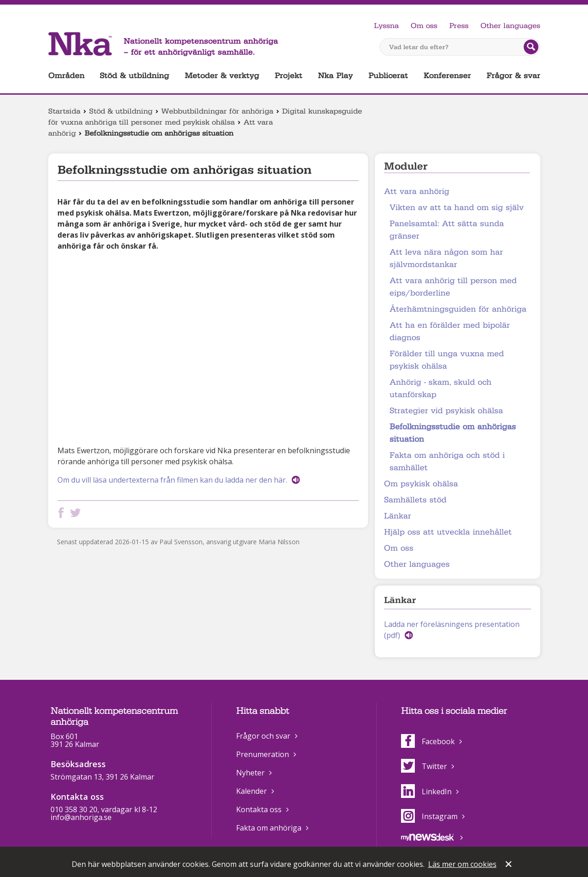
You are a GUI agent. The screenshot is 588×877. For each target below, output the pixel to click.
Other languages (510, 26)
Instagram (429, 816)
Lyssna (386, 26)
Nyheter (250, 773)
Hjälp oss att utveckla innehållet (448, 532)
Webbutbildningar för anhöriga (217, 111)
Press (459, 26)
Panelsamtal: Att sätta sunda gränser (447, 230)
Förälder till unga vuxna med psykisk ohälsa (447, 360)
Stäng (509, 865)
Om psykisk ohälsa (421, 484)
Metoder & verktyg (222, 76)
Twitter (424, 766)
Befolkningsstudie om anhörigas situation (453, 433)
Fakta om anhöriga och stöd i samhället (447, 461)
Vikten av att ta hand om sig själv (457, 208)
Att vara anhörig (417, 191)
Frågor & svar (513, 76)
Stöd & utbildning (134, 76)
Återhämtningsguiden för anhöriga (458, 309)
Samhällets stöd (415, 500)
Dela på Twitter (77, 513)
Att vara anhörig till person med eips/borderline (453, 287)
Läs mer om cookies (462, 864)
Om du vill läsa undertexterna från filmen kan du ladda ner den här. (172, 480)
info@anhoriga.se (81, 817)
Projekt (288, 76)
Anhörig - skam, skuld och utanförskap (441, 388)
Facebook (428, 741)
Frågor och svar (263, 736)
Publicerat (388, 76)
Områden (66, 76)
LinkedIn (426, 792)
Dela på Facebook (63, 513)
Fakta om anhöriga (269, 828)
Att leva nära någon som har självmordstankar (446, 258)
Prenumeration (263, 754)
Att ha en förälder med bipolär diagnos (450, 331)
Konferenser (447, 76)
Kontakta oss (259, 809)
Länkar (398, 516)
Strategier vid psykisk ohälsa (446, 411)
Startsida (64, 111)
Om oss (424, 26)
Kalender (252, 791)
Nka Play (335, 76)
